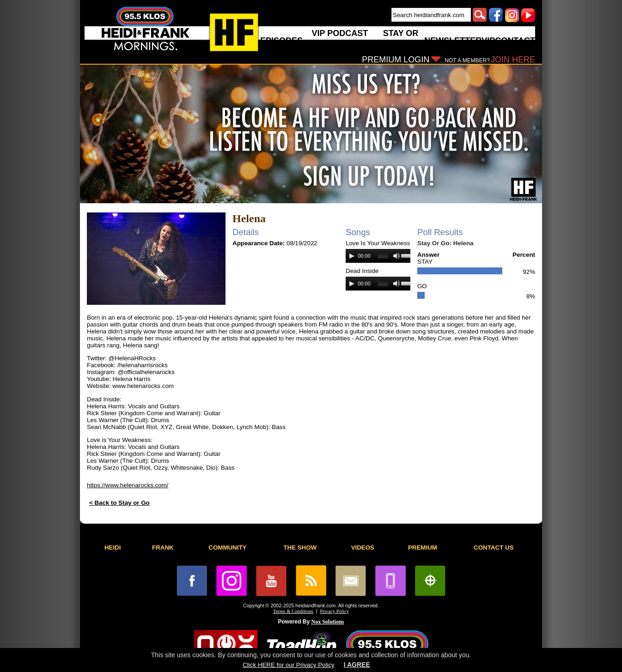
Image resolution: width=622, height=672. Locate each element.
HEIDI (113, 548)
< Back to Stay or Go (119, 503)
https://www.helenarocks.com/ (128, 485)
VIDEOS (363, 548)
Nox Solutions (328, 622)
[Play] (352, 256)
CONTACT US (494, 548)
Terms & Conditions (293, 611)
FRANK (163, 548)
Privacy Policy (335, 611)
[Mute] (396, 256)
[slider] (383, 256)
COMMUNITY (227, 548)
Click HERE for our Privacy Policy (288, 665)
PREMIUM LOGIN (396, 60)
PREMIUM (423, 548)
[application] (378, 256)
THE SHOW (300, 548)
